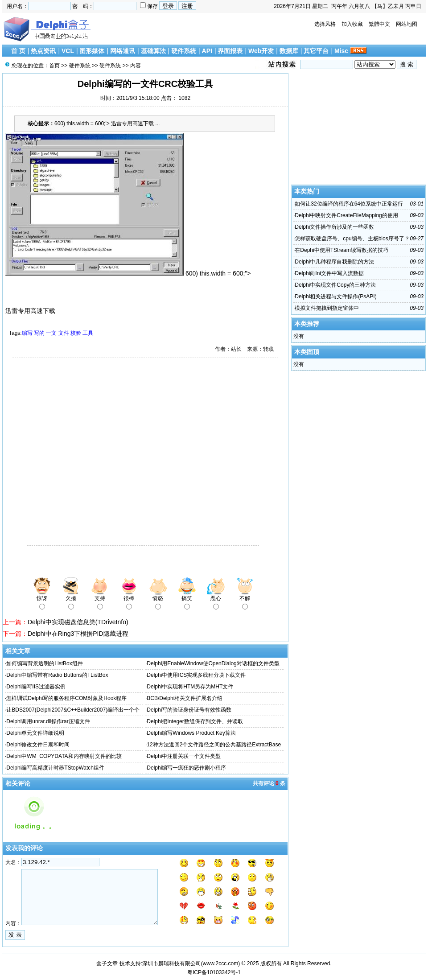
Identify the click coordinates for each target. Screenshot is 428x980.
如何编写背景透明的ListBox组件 (44, 663)
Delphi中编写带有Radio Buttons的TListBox (57, 675)
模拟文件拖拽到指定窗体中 (327, 308)
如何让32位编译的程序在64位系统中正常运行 (349, 204)
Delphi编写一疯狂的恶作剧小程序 (186, 768)
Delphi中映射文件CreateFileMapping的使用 (346, 215)
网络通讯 (123, 51)
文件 (64, 333)
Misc (341, 51)
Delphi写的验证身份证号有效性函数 (189, 710)
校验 (76, 333)
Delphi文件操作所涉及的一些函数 (334, 227)
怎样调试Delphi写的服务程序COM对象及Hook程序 (66, 698)
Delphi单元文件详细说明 (35, 733)
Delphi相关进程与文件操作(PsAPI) (335, 296)
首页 (54, 66)
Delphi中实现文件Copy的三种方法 (335, 285)
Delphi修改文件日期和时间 (38, 745)
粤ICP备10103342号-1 (214, 972)
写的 (39, 333)
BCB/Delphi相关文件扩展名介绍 (185, 698)
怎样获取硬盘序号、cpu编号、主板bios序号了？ (352, 239)
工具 (88, 333)
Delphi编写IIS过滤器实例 (36, 687)
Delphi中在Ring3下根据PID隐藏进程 (78, 634)
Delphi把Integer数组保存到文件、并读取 (195, 721)
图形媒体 (92, 51)
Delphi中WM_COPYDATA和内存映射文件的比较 (64, 756)
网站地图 (407, 24)
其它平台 (316, 51)
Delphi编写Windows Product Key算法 (191, 733)
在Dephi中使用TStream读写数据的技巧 (341, 250)
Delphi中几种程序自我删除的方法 (334, 262)
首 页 (18, 51)
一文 (51, 333)
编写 (27, 333)
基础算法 (153, 51)
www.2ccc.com (220, 964)
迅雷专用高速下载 (30, 311)
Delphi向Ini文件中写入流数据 (329, 273)
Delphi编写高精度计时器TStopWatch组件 (55, 768)
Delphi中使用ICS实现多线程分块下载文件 (196, 675)
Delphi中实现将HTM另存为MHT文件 (190, 687)
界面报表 (230, 51)
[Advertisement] (84, 453)
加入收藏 (352, 24)
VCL (68, 51)
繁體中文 (379, 24)
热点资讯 (43, 51)
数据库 (289, 51)
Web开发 (261, 51)
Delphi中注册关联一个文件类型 (184, 756)
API (207, 51)
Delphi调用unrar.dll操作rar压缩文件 (48, 721)
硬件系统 (184, 51)
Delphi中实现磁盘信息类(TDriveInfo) (78, 622)
